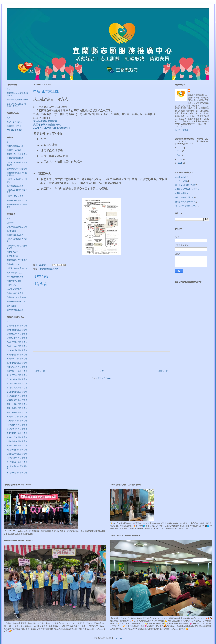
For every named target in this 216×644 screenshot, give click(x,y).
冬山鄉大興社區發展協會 (17, 392)
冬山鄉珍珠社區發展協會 (17, 462)
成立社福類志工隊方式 (49, 269)
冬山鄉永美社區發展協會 (17, 473)
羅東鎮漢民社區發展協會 (17, 417)
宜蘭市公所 (11, 306)
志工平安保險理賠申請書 (185, 185)
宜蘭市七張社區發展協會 (17, 404)
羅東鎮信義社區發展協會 (17, 355)
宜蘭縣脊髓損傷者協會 (16, 302)
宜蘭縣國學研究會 (14, 281)
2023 (180, 148)
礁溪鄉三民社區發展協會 (17, 437)
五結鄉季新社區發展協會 (17, 450)
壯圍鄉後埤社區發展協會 (17, 454)
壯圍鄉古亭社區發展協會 (17, 425)
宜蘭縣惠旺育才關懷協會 (17, 169)
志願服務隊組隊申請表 (45, 121)
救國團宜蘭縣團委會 (15, 158)
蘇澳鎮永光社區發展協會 (17, 338)
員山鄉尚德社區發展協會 (17, 375)
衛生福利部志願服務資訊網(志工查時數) (17, 105)
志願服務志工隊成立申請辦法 (187, 189)
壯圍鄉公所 (11, 285)
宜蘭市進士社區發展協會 (17, 371)
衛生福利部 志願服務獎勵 (186, 206)
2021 (180, 163)
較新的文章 (40, 371)
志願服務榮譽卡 (182, 193)
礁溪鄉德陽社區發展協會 (17, 433)
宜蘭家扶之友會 (13, 264)
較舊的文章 (163, 371)
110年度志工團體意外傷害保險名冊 (52, 128)
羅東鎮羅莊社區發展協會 (17, 359)
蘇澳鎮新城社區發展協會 (17, 421)
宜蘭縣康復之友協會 (15, 310)
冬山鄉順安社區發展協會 (17, 429)
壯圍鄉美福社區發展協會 (17, 458)
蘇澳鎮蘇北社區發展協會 (17, 334)
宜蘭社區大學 (12, 252)
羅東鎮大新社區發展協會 (17, 363)
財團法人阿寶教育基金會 (17, 268)
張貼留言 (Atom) (105, 378)
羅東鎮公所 (11, 231)
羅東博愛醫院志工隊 (15, 186)
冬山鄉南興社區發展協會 (17, 384)
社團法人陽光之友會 (15, 196)
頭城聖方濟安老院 (14, 289)
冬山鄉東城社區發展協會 (17, 396)
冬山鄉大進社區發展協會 (17, 388)
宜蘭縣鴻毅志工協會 (15, 146)
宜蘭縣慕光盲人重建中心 (17, 297)
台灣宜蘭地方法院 (14, 273)
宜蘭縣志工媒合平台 (15, 126)
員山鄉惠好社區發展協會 (17, 379)
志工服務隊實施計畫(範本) (47, 125)
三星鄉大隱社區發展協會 (17, 446)
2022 (180, 159)
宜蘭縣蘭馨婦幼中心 (15, 235)
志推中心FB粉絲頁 (14, 122)
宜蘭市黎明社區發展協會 (17, 408)
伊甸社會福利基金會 (15, 277)
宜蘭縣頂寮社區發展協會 (17, 200)
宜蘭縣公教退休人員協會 (17, 154)
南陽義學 (10, 223)
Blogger (119, 638)
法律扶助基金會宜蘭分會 (17, 227)
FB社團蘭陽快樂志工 (15, 130)
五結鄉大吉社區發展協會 (17, 346)
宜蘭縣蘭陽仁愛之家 (15, 293)
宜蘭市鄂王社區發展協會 (17, 367)
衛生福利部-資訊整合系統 (17, 100)
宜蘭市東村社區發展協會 (17, 412)
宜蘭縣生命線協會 (14, 150)
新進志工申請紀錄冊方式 (185, 202)
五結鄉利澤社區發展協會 (17, 350)
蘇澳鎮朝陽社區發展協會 (17, 400)
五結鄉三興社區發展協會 (17, 342)
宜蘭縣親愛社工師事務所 (17, 260)
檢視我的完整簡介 (182, 130)
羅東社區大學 (12, 256)
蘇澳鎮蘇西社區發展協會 (17, 330)
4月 (179, 155)
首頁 (102, 371)
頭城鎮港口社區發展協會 (17, 326)
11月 (179, 151)
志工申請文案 (181, 177)
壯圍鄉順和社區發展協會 (17, 441)
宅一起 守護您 (181, 181)
